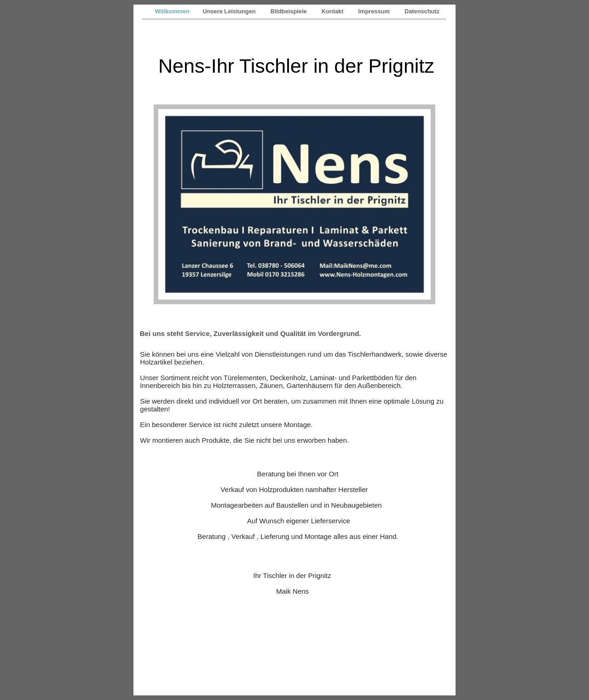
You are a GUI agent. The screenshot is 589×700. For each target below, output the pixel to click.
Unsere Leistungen (231, 11)
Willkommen (173, 11)
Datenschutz (422, 11)
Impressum (376, 11)
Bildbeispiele (290, 11)
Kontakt (334, 11)
